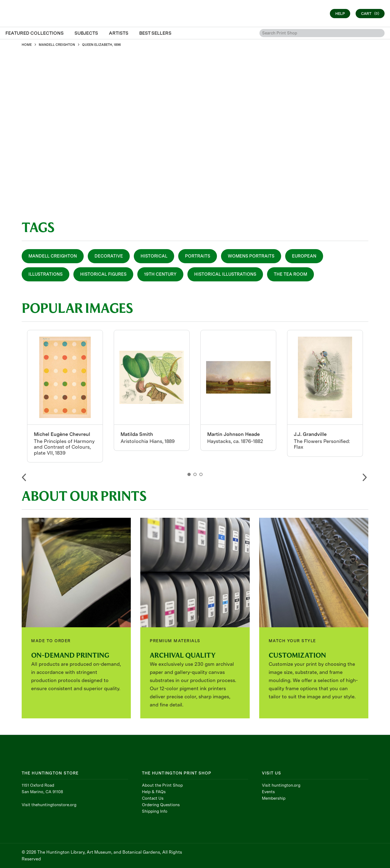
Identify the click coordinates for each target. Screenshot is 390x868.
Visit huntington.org (281, 785)
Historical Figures (103, 274)
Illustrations (45, 274)
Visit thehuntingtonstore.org (49, 805)
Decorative (109, 256)
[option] (65, 396)
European (304, 256)
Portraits (198, 256)
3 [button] (201, 474)
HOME (27, 45)
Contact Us (153, 798)
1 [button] (189, 474)
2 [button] (195, 474)
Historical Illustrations (225, 274)
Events (268, 792)
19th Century (160, 274)
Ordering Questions (161, 805)
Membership (274, 798)
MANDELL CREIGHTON (57, 45)
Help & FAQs (154, 792)
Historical (154, 256)
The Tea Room (290, 274)
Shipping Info (155, 811)
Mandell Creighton (53, 256)
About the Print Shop (162, 785)
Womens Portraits (251, 256)
